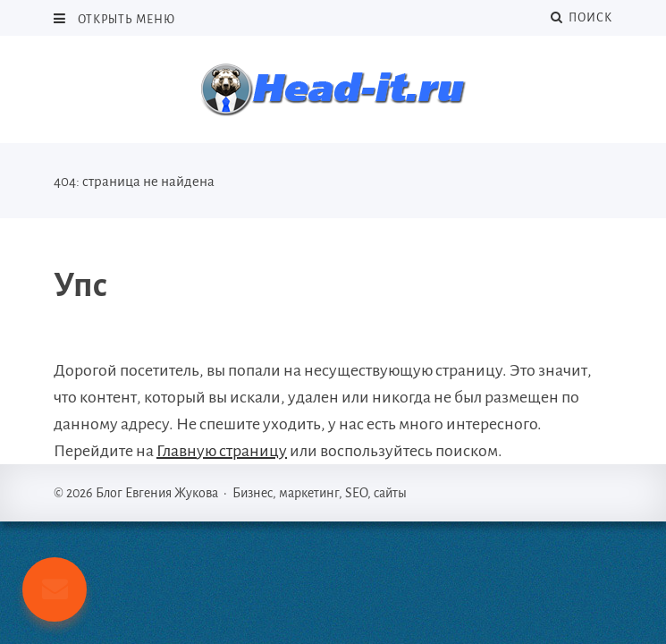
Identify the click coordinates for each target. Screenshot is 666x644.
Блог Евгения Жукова (333, 89)
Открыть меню (125, 20)
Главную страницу (222, 451)
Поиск (582, 17)
